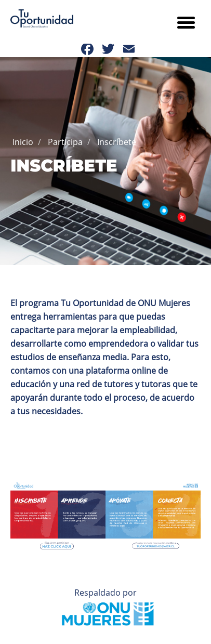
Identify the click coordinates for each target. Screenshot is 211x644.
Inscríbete (117, 142)
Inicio (23, 142)
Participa (65, 142)
